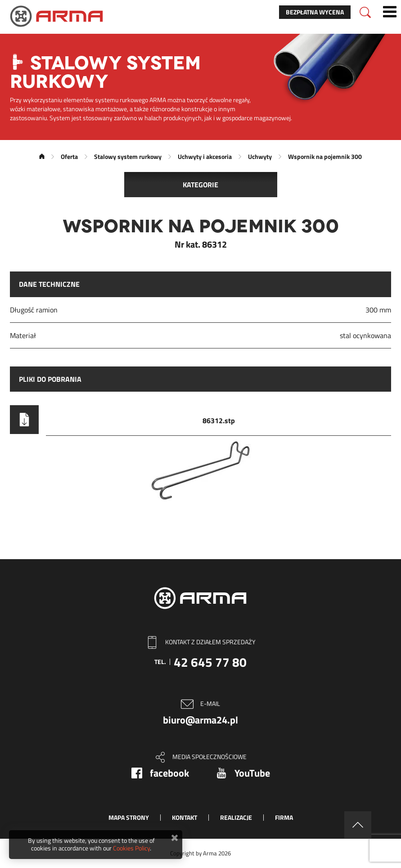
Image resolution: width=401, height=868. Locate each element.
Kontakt (185, 817)
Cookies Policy (131, 848)
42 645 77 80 (210, 662)
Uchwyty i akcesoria (205, 156)
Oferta (69, 156)
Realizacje (236, 817)
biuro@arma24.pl (200, 720)
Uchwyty (260, 156)
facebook (169, 773)
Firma (284, 817)
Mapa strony (129, 817)
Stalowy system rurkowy (128, 156)
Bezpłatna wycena (315, 12)
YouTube (252, 773)
